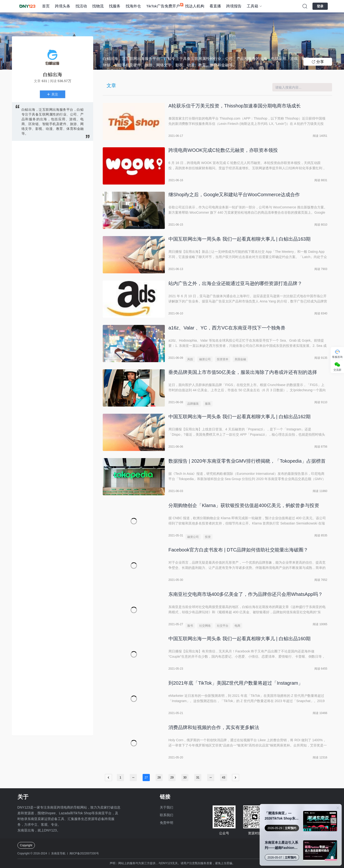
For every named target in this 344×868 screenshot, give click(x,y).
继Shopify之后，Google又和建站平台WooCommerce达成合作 (234, 195)
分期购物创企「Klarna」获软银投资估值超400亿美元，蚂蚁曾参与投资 (244, 505)
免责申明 (167, 823)
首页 (46, 6)
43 (223, 778)
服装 (208, 404)
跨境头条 (63, 6)
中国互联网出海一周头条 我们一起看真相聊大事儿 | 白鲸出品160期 (239, 639)
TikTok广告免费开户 (163, 6)
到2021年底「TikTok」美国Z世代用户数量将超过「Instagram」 (236, 683)
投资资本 (223, 359)
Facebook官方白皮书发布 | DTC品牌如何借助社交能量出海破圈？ (238, 550)
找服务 (115, 6)
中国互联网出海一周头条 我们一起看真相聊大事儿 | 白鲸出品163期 (239, 239)
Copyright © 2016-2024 (32, 853)
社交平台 (223, 626)
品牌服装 (193, 404)
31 (198, 778)
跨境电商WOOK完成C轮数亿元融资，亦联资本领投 (223, 150)
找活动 (81, 6)
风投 (190, 359)
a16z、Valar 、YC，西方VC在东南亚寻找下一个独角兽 (227, 328)
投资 (208, 537)
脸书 (190, 626)
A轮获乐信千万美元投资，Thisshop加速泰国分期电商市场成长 (235, 106)
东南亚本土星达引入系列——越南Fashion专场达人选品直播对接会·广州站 (282, 845)
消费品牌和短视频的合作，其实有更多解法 (214, 727)
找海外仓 (133, 6)
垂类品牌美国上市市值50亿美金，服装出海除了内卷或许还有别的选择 (243, 372)
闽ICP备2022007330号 (84, 853)
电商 (237, 626)
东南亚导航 (58, 853)
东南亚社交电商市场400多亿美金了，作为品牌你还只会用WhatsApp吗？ (246, 594)
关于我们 (167, 807)
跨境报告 (234, 6)
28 (159, 778)
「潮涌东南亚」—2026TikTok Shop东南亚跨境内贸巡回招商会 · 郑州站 (282, 816)
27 (146, 778)
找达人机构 (195, 6)
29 (172, 778)
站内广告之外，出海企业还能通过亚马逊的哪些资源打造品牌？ (235, 283)
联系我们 (167, 815)
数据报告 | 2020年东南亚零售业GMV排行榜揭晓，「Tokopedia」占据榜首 (247, 461)
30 (185, 778)
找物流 (98, 6)
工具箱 (253, 6)
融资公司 (205, 359)
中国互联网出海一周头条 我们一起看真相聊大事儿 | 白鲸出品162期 (239, 417)
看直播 (215, 6)
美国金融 (240, 359)
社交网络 (205, 626)
